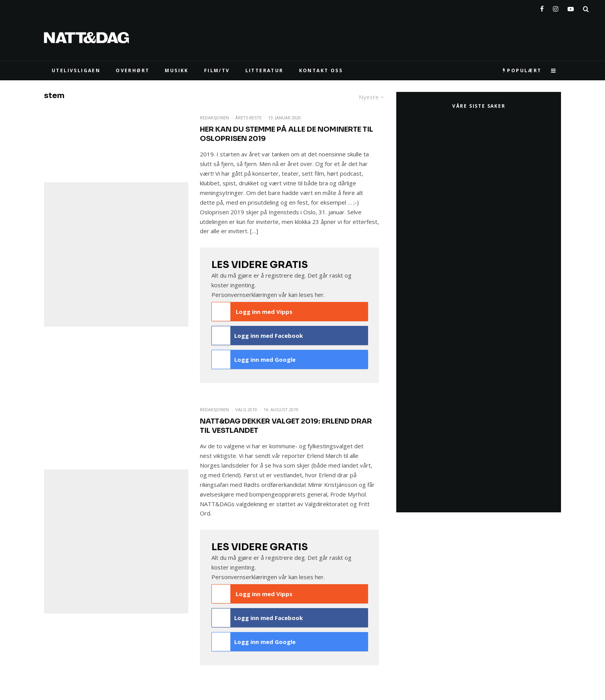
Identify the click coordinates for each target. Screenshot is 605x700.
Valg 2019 (246, 409)
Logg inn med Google (254, 359)
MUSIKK (177, 70)
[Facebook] (542, 7)
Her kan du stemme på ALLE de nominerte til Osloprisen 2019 (286, 134)
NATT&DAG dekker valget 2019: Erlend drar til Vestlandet (286, 426)
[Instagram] (556, 7)
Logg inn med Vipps (252, 312)
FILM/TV (217, 70)
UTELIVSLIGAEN (76, 70)
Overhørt (133, 70)
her (319, 295)
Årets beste (248, 118)
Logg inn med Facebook (258, 336)
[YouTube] (571, 7)
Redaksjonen (214, 118)
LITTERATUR (264, 70)
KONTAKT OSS (321, 70)
